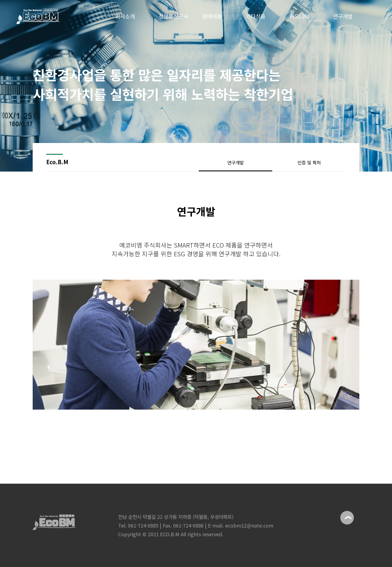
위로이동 (347, 518)
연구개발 (235, 163)
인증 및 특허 (309, 163)
